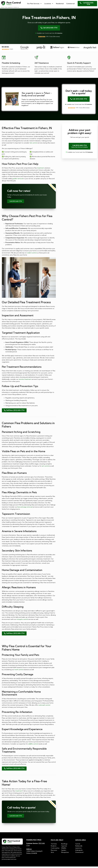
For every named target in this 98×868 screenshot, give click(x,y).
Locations (49, 4)
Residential (60, 4)
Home (2, 8)
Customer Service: (32, 845)
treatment (41, 169)
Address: (29, 850)
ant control (46, 467)
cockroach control (44, 706)
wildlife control (33, 745)
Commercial (70, 4)
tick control (33, 144)
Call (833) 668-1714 (16, 202)
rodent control (32, 254)
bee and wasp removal (25, 508)
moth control (19, 671)
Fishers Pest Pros (34, 841)
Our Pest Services (34, 4)
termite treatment (25, 380)
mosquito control (22, 620)
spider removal (18, 180)
